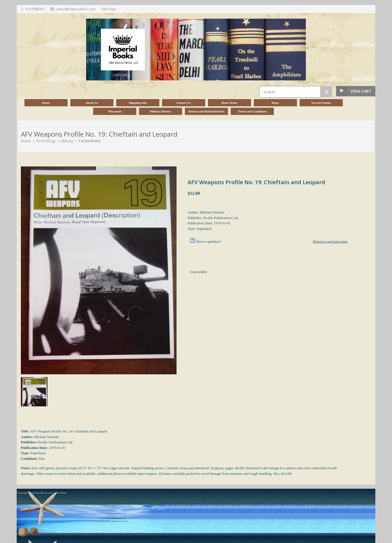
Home (26, 141)
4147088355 (35, 9)
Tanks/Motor (90, 141)
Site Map (109, 9)
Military (67, 141)
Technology (46, 141)
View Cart (361, 91)
